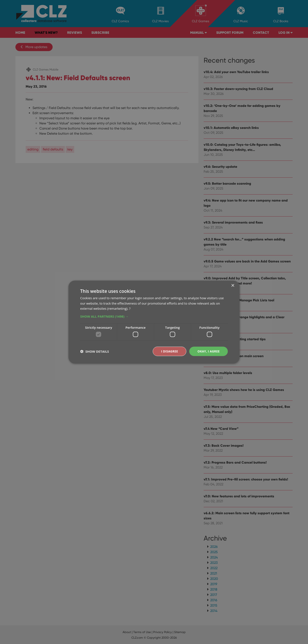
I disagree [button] (169, 351)
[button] (154, 316)
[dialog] (154, 322)
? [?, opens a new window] (130, 308)
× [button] (233, 285)
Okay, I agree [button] (208, 351)
